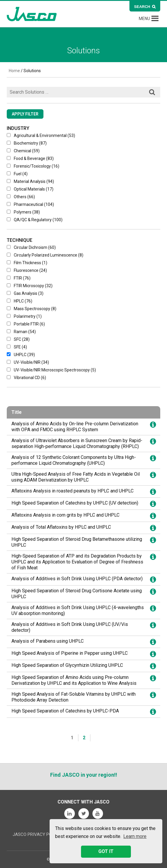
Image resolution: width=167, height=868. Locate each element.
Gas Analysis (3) (25, 293)
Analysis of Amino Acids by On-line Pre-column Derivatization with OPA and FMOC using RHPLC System (75, 427)
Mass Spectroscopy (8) (32, 309)
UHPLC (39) (21, 355)
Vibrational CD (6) (26, 378)
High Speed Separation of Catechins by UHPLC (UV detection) (75, 503)
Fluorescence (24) (27, 270)
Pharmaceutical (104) (30, 204)
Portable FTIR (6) (26, 324)
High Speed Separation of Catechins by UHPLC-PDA (65, 711)
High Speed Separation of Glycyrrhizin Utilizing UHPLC (67, 665)
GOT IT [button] (106, 851)
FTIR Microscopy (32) (30, 286)
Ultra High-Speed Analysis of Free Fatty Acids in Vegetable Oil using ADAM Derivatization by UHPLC (76, 477)
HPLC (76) (20, 301)
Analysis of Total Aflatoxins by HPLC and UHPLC (61, 527)
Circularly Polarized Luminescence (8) (45, 255)
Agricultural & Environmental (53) (41, 135)
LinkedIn (70, 814)
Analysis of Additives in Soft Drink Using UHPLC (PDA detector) (77, 579)
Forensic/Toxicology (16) (33, 166)
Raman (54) (21, 332)
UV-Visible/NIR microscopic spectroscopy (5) (51, 370)
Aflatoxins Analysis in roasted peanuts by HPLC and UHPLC (72, 491)
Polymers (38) (23, 212)
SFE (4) (17, 347)
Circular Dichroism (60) (31, 247)
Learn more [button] (135, 836)
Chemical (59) (23, 151)
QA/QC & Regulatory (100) (35, 220)
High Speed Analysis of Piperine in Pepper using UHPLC (70, 653)
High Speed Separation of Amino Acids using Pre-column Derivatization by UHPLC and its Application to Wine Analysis (74, 680)
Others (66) (21, 197)
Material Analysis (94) (30, 181)
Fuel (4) (17, 174)
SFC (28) (18, 339)
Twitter (84, 814)
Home (14, 71)
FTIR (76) (19, 278)
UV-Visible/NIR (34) (28, 362)
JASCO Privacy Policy (37, 834)
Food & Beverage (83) (30, 158)
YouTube (98, 814)
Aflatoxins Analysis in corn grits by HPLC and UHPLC (65, 515)
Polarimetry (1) (24, 316)
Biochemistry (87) (27, 143)
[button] (144, 19)
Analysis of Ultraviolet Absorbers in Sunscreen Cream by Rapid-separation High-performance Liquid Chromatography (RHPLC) (77, 443)
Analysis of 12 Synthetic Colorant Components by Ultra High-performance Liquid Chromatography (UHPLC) (74, 460)
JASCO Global (32, 14)
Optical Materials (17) (30, 189)
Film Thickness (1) (27, 263)
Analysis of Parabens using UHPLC (48, 641)
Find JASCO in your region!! (84, 775)
